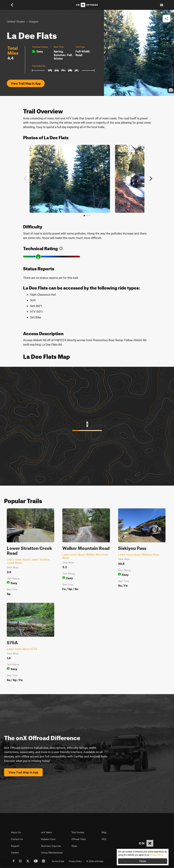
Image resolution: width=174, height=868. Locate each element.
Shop (74, 846)
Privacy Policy (75, 861)
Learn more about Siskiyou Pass (139, 554)
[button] (12, 5)
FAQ (104, 839)
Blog (104, 832)
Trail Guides (78, 832)
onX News (47, 832)
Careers (15, 853)
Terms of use (58, 861)
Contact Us (17, 839)
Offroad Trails (79, 839)
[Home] (87, 5)
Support (15, 846)
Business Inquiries (51, 846)
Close (143, 861)
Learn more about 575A (22, 649)
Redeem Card (48, 839)
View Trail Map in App (26, 83)
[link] (61, 248)
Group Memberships (52, 853)
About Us (16, 832)
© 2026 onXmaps (95, 861)
